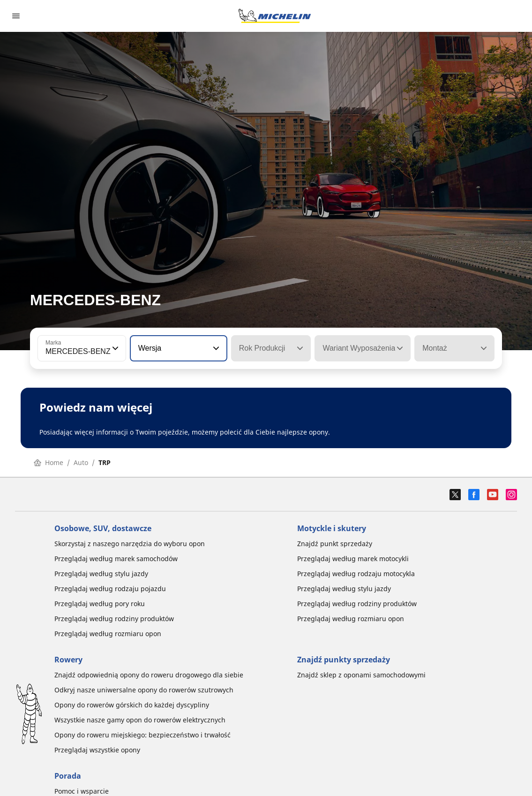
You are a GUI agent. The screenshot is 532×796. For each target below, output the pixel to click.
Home (49, 462)
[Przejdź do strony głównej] (275, 16)
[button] (114, 348)
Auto (81, 462)
